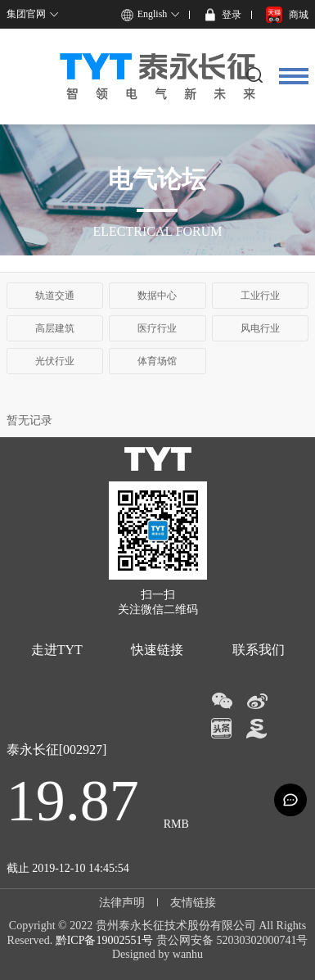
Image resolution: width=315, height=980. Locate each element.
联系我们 (259, 650)
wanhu (188, 954)
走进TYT (57, 650)
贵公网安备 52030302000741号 (232, 940)
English (153, 14)
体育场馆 (157, 361)
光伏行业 (55, 361)
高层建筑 (55, 328)
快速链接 (157, 650)
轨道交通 (55, 296)
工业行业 (260, 296)
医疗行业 (157, 328)
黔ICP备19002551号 (105, 940)
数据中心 (157, 296)
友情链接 (193, 903)
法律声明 (122, 903)
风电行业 (260, 328)
